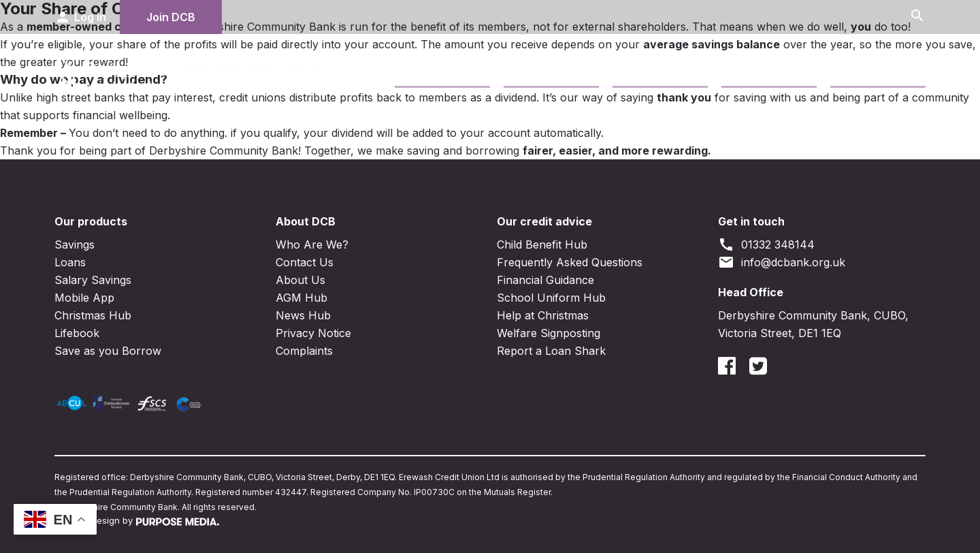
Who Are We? (312, 244)
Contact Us (755, 71)
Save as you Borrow (108, 351)
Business (640, 71)
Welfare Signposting (549, 333)
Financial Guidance (545, 280)
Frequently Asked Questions (570, 262)
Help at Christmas (543, 315)
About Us (300, 280)
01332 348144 (766, 244)
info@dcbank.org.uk (782, 262)
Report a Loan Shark (551, 351)
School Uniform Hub (551, 298)
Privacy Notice (313, 333)
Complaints (304, 351)
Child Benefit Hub (542, 244)
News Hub (303, 315)
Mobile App (84, 298)
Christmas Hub (93, 315)
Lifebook (77, 333)
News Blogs (866, 71)
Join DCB (171, 17)
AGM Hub (301, 298)
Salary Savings (93, 280)
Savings (419, 71)
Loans (522, 71)
